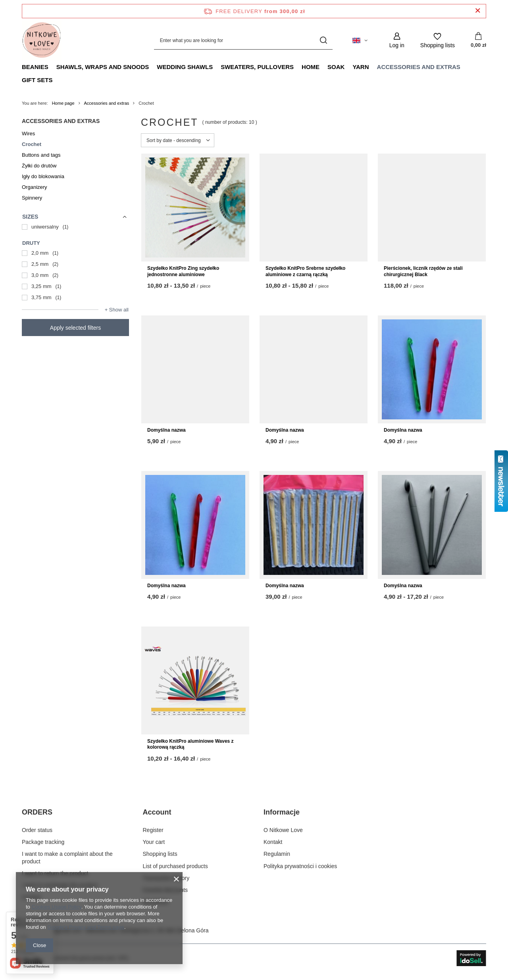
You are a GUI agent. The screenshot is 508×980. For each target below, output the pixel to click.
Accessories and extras (419, 67)
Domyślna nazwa (166, 430)
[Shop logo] (42, 40)
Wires (28, 134)
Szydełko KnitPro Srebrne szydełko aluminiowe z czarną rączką (305, 271)
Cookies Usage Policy (56, 907)
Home (311, 67)
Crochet (32, 144)
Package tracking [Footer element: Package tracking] (43, 842)
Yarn (361, 67)
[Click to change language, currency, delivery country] (360, 40)
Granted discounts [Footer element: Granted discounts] (165, 890)
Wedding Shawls (185, 67)
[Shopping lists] (438, 40)
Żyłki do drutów (39, 166)
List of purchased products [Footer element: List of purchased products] (175, 866)
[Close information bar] (478, 11)
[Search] (324, 40)
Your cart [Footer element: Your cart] (154, 842)
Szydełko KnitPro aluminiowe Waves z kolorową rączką (190, 744)
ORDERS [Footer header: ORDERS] (37, 812)
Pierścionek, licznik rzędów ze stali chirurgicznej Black (423, 271)
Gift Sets (37, 80)
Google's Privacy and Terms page (86, 927)
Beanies (35, 67)
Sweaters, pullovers (257, 67)
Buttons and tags (41, 155)
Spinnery (32, 198)
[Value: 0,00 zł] (478, 40)
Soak (336, 67)
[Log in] (397, 40)
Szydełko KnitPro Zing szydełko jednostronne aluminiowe (183, 271)
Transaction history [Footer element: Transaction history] (166, 878)
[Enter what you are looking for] (243, 40)
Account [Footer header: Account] (157, 812)
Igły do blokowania (43, 176)
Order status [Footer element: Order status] (37, 830)
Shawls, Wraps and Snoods (103, 67)
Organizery (35, 187)
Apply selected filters (75, 328)
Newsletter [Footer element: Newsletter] (156, 902)
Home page (63, 103)
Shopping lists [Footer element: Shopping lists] (160, 854)
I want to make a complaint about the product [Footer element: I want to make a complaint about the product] (67, 857)
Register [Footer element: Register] (153, 830)
